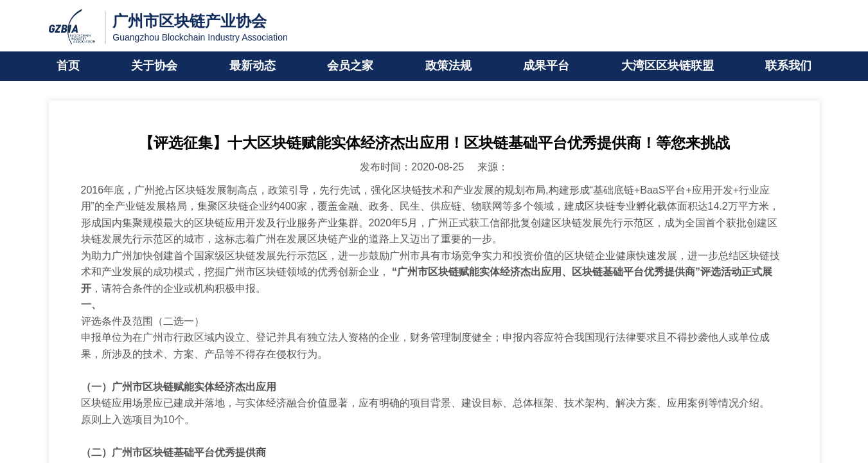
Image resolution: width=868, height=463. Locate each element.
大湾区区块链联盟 (668, 66)
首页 (68, 66)
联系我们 (788, 66)
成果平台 (546, 66)
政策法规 (448, 66)
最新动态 (252, 66)
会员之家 (350, 66)
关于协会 (154, 66)
